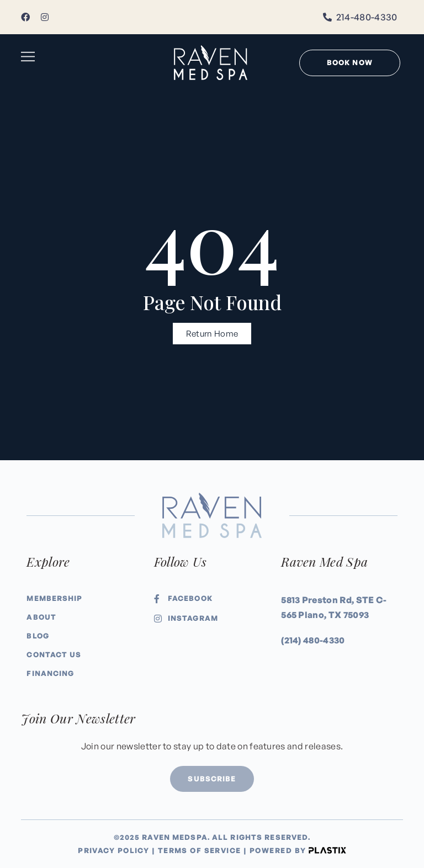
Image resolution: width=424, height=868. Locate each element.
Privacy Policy (113, 850)
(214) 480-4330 (313, 640)
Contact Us (54, 654)
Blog (38, 636)
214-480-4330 (367, 17)
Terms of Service (200, 850)
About (41, 617)
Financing (50, 673)
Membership (54, 598)
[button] (28, 57)
